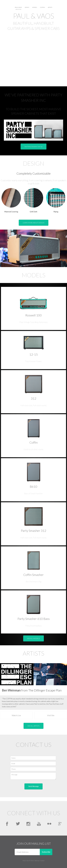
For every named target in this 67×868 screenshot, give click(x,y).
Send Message (34, 786)
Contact (42, 861)
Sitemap (37, 861)
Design (27, 7)
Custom (42, 7)
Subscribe (46, 852)
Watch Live (16, 715)
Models (35, 7)
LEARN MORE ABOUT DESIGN (34, 223)
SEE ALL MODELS (33, 638)
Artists (50, 7)
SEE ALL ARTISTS (33, 726)
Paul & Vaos (18, 8)
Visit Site (51, 715)
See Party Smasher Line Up (33, 146)
